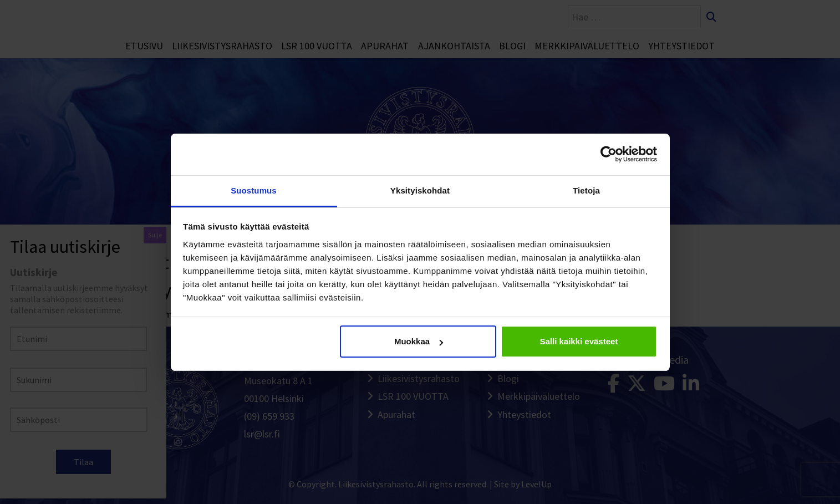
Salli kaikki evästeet (579, 341)
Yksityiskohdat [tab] (420, 190)
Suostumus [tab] (254, 190)
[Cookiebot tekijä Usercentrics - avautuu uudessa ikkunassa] (609, 154)
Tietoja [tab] (586, 190)
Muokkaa (419, 341)
